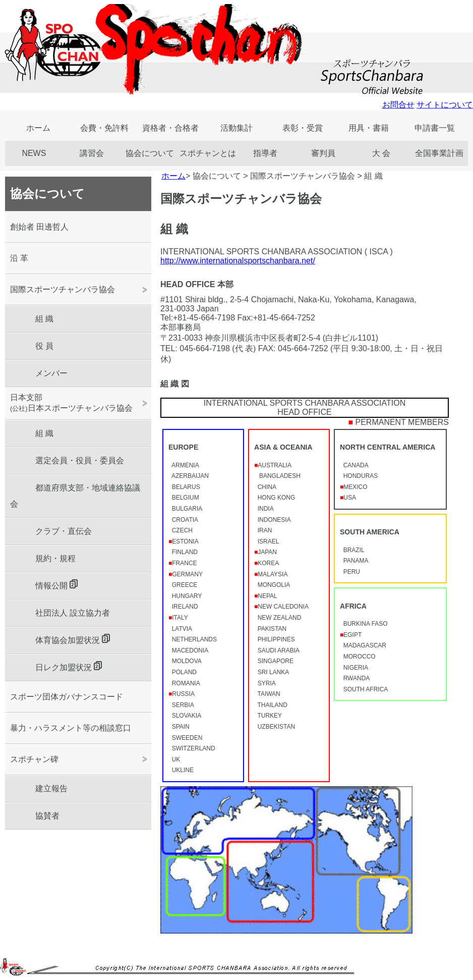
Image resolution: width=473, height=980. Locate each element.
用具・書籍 (369, 128)
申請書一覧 (435, 128)
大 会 (381, 153)
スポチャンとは (208, 153)
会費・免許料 (104, 128)
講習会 (92, 153)
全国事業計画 (439, 153)
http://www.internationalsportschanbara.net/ (238, 261)
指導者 (265, 153)
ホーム (38, 128)
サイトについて (445, 105)
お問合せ (398, 105)
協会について (150, 153)
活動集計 (236, 128)
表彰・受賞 (303, 128)
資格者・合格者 (170, 128)
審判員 (323, 153)
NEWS (34, 153)
